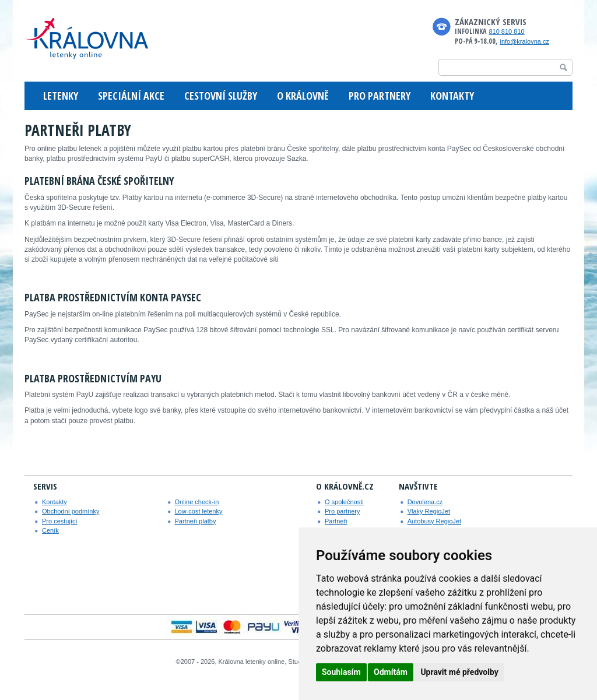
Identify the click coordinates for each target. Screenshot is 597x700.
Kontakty (55, 502)
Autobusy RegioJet (434, 521)
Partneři (336, 521)
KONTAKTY (452, 96)
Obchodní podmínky (71, 511)
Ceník (50, 530)
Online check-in (197, 502)
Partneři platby (196, 521)
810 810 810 (506, 31)
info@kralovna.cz (524, 41)
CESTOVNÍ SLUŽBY (221, 96)
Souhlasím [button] (341, 672)
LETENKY (61, 96)
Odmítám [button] (391, 672)
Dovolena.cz (425, 502)
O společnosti (344, 502)
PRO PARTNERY (380, 96)
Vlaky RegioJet (429, 511)
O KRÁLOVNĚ (303, 96)
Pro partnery (343, 511)
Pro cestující (60, 521)
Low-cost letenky (199, 511)
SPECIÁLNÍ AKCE (131, 96)
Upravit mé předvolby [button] (459, 672)
